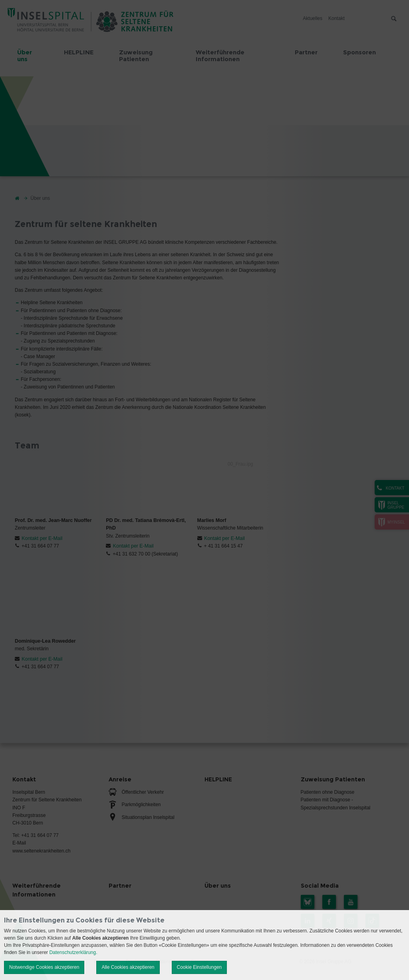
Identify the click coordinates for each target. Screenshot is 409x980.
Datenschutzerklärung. (73, 952)
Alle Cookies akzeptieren (128, 967)
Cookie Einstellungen (200, 967)
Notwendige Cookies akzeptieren (44, 967)
